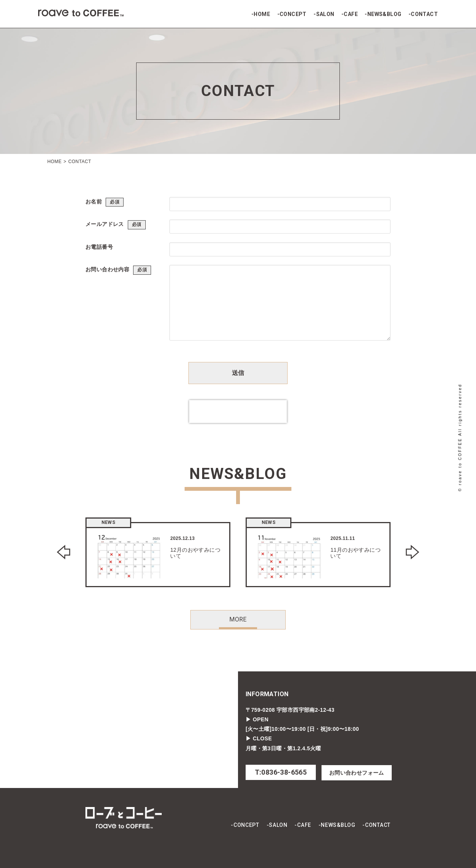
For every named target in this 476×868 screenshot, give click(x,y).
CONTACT (424, 14)
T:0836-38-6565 (281, 772)
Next (412, 552)
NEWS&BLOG (384, 14)
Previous (64, 552)
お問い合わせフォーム (357, 773)
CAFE (351, 14)
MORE (238, 619)
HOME (262, 14)
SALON (325, 14)
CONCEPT (293, 14)
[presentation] (238, 412)
